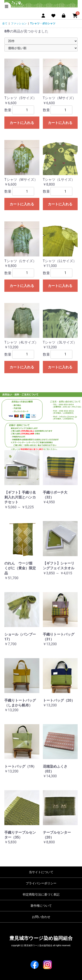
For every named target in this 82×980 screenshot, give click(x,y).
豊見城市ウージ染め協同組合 (41, 938)
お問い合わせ (41, 917)
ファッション (19, 23)
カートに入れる (22, 123)
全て (5, 23)
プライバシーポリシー (41, 883)
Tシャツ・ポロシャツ (43, 23)
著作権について (41, 906)
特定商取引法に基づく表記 (41, 894)
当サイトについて (41, 872)
